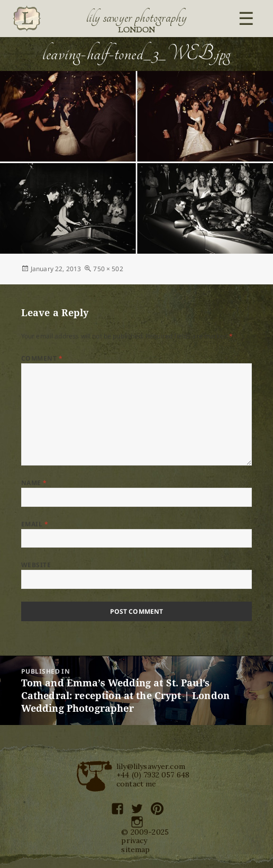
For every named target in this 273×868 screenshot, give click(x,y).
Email (35, 524)
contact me (136, 784)
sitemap (135, 849)
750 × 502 (108, 269)
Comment (42, 358)
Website (36, 565)
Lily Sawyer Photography (136, 17)
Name (34, 483)
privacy (134, 840)
